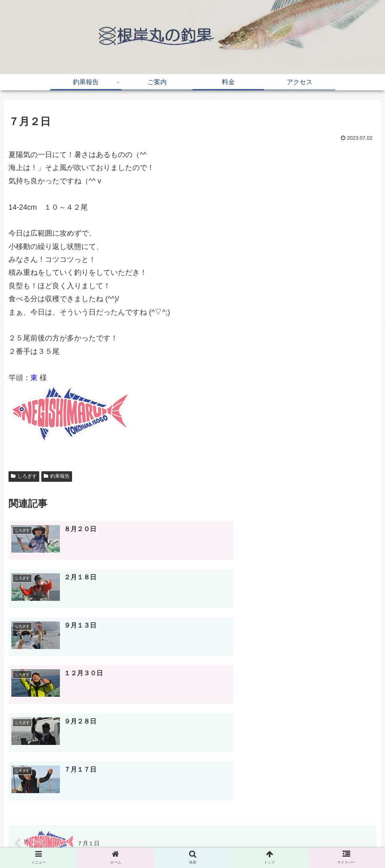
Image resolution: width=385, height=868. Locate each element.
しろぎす (24, 476)
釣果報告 (57, 476)
